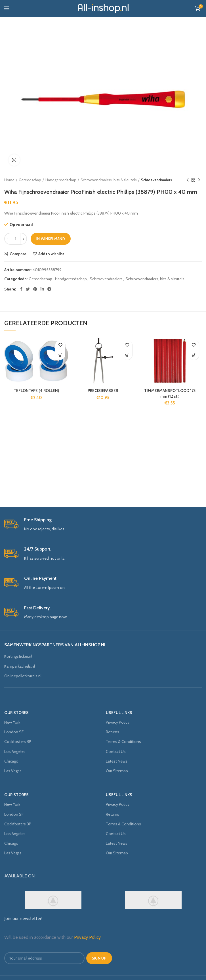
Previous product (188, 180)
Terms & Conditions (123, 742)
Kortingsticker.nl (18, 656)
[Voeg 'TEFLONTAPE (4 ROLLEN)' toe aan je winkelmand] (60, 355)
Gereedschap (30, 180)
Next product (199, 180)
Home (9, 180)
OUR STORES (16, 713)
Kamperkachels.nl (20, 666)
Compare (18, 254)
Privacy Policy (118, 722)
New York (12, 722)
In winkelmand (51, 239)
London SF (14, 732)
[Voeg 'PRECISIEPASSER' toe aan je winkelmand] (127, 355)
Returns (113, 732)
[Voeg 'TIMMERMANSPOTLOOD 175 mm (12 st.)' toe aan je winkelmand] (194, 355)
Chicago (11, 761)
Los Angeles (15, 751)
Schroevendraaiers (156, 180)
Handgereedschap (61, 180)
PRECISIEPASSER (103, 391)
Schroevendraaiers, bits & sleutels (109, 180)
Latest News (117, 761)
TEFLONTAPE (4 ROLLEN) (36, 391)
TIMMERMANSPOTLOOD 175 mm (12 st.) (170, 393)
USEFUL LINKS (119, 713)
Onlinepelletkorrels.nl (23, 676)
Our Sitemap (117, 771)
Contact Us (116, 751)
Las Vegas (13, 771)
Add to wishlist (51, 254)
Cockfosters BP (18, 742)
